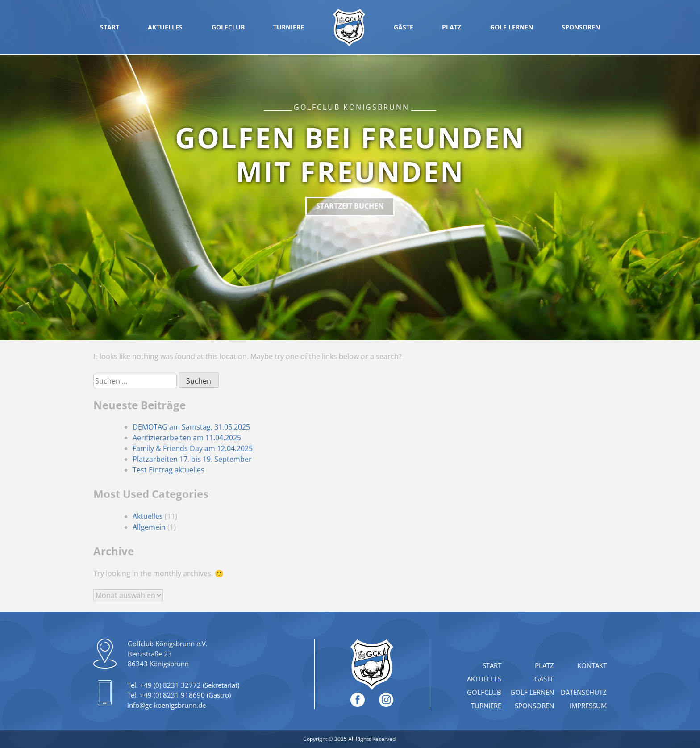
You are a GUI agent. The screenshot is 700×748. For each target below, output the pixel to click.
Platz (452, 27)
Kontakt (592, 665)
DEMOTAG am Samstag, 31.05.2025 (191, 427)
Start (110, 27)
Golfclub (228, 27)
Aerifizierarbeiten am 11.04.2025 (187, 438)
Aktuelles (165, 27)
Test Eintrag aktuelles (169, 470)
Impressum (588, 706)
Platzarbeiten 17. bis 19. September (192, 459)
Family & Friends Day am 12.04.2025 (193, 448)
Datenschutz (584, 692)
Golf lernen (512, 27)
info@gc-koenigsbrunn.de (167, 705)
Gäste (404, 27)
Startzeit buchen (350, 206)
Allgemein (149, 527)
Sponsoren (581, 27)
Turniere (289, 27)
